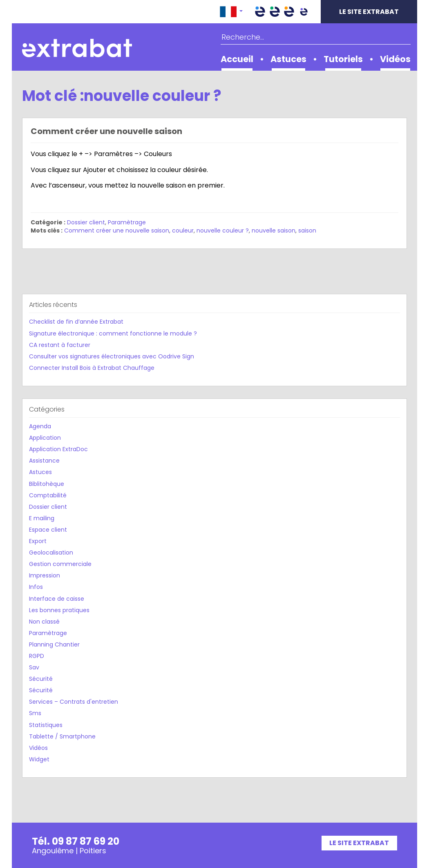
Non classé (44, 622)
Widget (39, 759)
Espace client (48, 530)
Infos (36, 587)
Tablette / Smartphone (62, 736)
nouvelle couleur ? (223, 230)
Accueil (237, 59)
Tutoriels (343, 59)
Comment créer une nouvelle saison (106, 131)
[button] (231, 12)
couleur (183, 230)
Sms (35, 713)
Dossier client (86, 222)
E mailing (42, 518)
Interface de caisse (57, 599)
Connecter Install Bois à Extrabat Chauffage (92, 368)
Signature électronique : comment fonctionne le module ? (113, 333)
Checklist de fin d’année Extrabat (76, 322)
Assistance (44, 461)
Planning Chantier (54, 644)
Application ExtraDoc (58, 449)
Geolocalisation (51, 553)
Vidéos (395, 59)
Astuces (288, 59)
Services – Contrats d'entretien (74, 702)
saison (307, 230)
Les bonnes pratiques (59, 610)
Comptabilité (48, 495)
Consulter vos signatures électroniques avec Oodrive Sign (112, 356)
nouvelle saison (274, 230)
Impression (45, 575)
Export (38, 541)
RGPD (37, 656)
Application (45, 438)
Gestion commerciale (60, 564)
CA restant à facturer (60, 345)
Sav (34, 667)
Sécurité (41, 679)
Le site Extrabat (369, 12)
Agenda (40, 426)
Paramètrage (127, 222)
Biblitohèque (47, 484)
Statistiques (46, 725)
